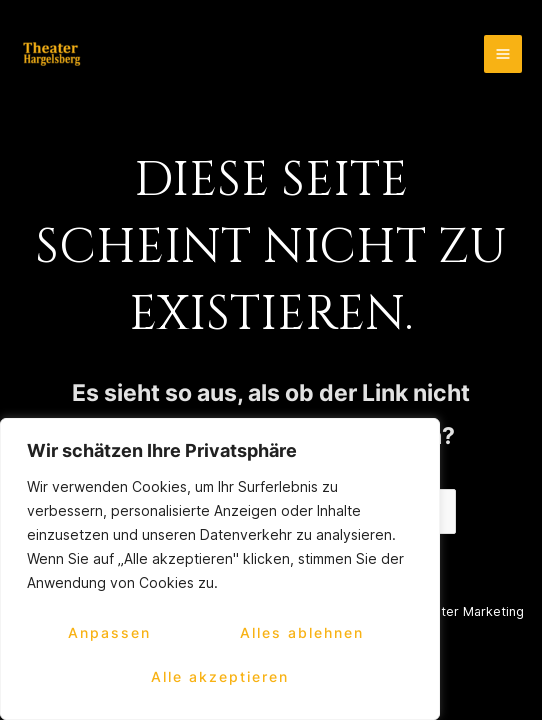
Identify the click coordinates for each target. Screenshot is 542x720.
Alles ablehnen (302, 632)
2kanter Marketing (468, 611)
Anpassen (109, 632)
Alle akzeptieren (220, 676)
